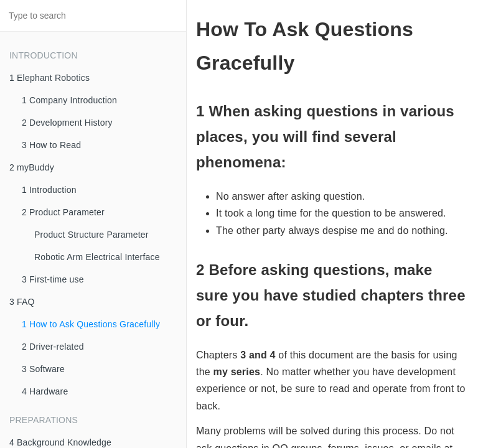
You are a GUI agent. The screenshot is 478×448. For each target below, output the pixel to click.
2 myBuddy (32, 167)
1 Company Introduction (69, 100)
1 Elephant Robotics (49, 78)
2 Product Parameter (63, 212)
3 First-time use (53, 279)
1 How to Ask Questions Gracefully (91, 324)
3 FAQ (22, 302)
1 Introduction (49, 190)
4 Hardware (45, 391)
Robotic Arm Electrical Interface (97, 257)
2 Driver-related (53, 347)
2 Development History (67, 123)
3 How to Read (51, 145)
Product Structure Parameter (91, 235)
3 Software (43, 369)
